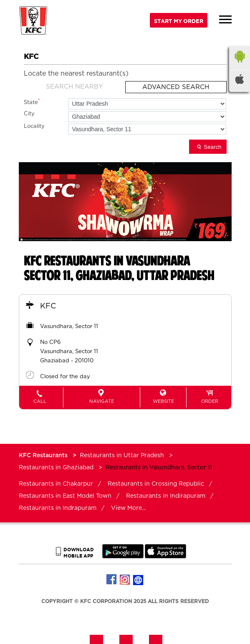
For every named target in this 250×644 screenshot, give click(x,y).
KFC (48, 306)
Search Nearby (74, 87)
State (32, 102)
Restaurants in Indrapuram (58, 508)
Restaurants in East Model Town (65, 496)
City (29, 114)
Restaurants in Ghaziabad (56, 468)
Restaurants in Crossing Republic (156, 484)
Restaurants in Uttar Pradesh (122, 456)
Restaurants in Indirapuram (166, 496)
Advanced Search (176, 87)
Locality (34, 126)
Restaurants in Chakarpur (56, 484)
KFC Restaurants (44, 456)
